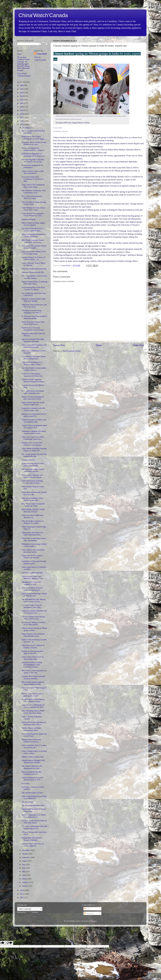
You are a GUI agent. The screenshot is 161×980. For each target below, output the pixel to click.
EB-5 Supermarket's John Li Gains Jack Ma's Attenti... (34, 277)
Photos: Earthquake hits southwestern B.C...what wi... (33, 149)
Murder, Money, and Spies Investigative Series (31, 729)
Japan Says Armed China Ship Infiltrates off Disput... (33, 340)
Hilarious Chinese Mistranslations (34, 269)
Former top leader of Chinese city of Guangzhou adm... (34, 421)
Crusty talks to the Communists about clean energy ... (33, 186)
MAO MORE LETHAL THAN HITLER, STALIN (33, 511)
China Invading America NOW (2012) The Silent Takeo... (33, 712)
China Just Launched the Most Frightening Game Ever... (33, 438)
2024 (22, 93)
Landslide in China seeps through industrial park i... (34, 562)
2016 (22, 121)
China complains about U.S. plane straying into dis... (34, 746)
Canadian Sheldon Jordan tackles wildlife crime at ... (34, 369)
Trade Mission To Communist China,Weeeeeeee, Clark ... (33, 215)
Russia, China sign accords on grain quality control (33, 695)
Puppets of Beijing (28, 219)
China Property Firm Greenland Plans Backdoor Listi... (33, 635)
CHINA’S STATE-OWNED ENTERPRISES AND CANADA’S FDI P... (32, 665)
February (26, 882)
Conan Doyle (42, 54)
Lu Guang (25, 783)
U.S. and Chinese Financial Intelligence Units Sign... (32, 606)
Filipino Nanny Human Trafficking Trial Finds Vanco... (34, 283)
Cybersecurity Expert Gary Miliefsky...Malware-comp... (33, 577)
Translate (32, 912)
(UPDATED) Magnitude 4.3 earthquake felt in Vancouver (33, 155)
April (24, 875)
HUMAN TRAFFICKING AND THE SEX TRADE (33, 300)
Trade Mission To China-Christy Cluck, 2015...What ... (33, 209)
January (25, 886)
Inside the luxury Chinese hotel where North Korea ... (33, 323)
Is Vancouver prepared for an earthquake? (32, 166)
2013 (22, 894)
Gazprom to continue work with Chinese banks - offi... (33, 409)
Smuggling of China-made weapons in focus (31, 583)
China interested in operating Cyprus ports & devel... (32, 482)
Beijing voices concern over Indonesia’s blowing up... (32, 444)
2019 (22, 110)
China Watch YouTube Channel (24, 75)
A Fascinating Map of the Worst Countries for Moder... (33, 288)
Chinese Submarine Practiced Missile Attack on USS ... (32, 779)
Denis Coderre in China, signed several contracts (33, 224)
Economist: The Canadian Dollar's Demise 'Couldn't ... (34, 247)
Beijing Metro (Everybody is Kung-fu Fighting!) (32, 839)
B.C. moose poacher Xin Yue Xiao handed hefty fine (34, 455)
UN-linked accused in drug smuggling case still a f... (32, 312)
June (24, 868)
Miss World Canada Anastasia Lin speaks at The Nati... (34, 672)
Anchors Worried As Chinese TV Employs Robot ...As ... (34, 258)
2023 (22, 96)
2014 (22, 890)
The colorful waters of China (32, 793)
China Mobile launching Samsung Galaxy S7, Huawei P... (34, 450)
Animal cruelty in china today (33, 757)
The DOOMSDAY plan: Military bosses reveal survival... (34, 600)
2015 (22, 125)
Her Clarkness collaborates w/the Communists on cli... (34, 192)
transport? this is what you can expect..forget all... (33, 845)
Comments (89, 913)
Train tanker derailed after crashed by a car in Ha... (34, 493)
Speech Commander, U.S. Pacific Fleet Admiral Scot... (34, 816)
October (25, 854)
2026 (22, 85)
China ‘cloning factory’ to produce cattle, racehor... (34, 752)
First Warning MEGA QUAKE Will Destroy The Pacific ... (33, 161)
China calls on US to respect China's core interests (32, 557)
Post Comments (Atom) (72, 351)
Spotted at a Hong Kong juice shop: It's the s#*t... (32, 652)
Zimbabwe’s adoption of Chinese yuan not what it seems (34, 432)
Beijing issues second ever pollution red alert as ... (31, 741)
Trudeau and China (29, 460)
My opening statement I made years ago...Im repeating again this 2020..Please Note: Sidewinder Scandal (24, 64)
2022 (22, 100)
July (24, 864)
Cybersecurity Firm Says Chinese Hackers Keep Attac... (34, 357)
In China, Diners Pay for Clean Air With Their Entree (34, 822)
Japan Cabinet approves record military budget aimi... (33, 404)
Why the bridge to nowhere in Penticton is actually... (33, 522)
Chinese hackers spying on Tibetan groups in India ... (34, 629)
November (26, 850)
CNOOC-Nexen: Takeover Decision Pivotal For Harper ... (34, 381)
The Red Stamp (27, 802)
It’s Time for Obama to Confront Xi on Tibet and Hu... (33, 623)
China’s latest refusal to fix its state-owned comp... (33, 658)
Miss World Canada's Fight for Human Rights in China (33, 683)
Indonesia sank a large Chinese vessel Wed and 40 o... (33, 470)
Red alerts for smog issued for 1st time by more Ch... (34, 415)
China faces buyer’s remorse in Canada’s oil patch (33, 646)
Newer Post (59, 345)
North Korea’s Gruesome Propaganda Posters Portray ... (34, 329)
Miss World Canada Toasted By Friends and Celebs (33, 505)
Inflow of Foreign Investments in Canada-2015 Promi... (34, 235)
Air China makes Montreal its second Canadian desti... (32, 230)
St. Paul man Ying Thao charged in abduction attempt (34, 317)
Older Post (138, 345)
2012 (22, 897)
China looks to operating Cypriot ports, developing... (34, 539)
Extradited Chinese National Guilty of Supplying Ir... (32, 589)
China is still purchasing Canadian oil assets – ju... (34, 641)
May (24, 872)
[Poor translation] (9, 943)
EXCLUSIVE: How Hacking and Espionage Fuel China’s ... (34, 723)
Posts (87, 909)
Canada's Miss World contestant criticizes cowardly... (33, 677)
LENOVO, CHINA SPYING (32, 573)
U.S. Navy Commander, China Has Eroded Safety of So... (34, 827)
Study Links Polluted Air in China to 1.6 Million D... (34, 797)
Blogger (94, 921)
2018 (22, 114)
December (26, 128)
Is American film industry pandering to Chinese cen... (33, 375)
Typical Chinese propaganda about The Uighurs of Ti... (34, 426)
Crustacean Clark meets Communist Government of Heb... (33, 179)
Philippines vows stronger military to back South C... (34, 545)
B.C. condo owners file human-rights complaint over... (33, 392)
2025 (22, 89)
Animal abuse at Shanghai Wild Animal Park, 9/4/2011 (33, 761)
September (26, 857)
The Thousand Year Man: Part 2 (33, 805)
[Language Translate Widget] (30, 909)
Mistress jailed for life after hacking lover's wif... (32, 773)
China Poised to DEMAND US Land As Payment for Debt (33, 706)
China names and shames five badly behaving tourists (32, 534)
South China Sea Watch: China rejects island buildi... (33, 465)
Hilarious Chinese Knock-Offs (33, 272)
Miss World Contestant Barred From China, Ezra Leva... (33, 241)
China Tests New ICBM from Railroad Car (32, 516)
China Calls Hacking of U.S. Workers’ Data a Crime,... (32, 363)
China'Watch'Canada (43, 15)
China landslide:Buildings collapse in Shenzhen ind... (34, 595)
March (25, 879)
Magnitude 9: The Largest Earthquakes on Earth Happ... (33, 138)
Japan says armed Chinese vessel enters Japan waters (34, 253)
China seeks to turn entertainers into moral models (33, 551)
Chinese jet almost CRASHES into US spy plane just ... (34, 612)
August (25, 861)
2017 (22, 117)
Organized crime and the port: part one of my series (34, 306)
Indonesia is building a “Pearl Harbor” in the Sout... (32, 499)
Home (99, 345)
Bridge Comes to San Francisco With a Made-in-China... (33, 700)
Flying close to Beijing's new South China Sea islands (32, 476)
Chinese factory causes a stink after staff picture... (33, 172)
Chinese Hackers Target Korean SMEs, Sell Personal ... (33, 618)
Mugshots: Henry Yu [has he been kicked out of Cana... (34, 143)
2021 (22, 103)
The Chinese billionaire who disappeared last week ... (32, 767)
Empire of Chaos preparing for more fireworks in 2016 (33, 398)
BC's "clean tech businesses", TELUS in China (32, 197)
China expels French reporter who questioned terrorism (34, 346)
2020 (22, 107)
